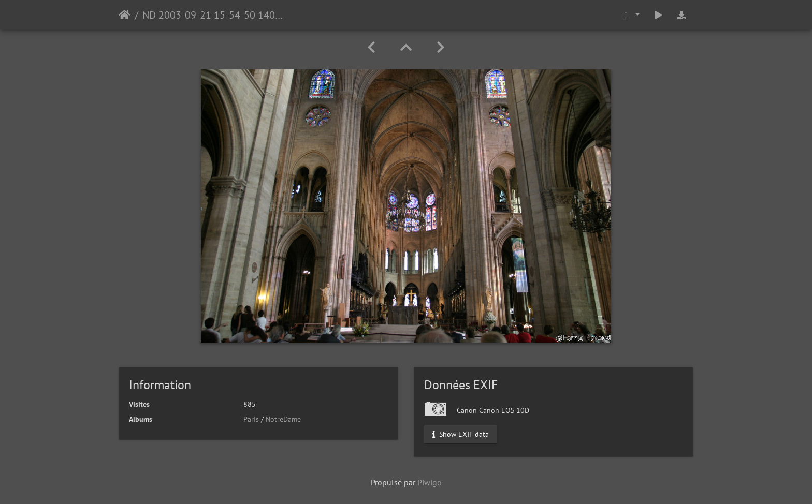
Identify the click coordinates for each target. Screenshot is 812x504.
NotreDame (283, 419)
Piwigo (430, 482)
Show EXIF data (461, 434)
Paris (251, 419)
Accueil (125, 15)
